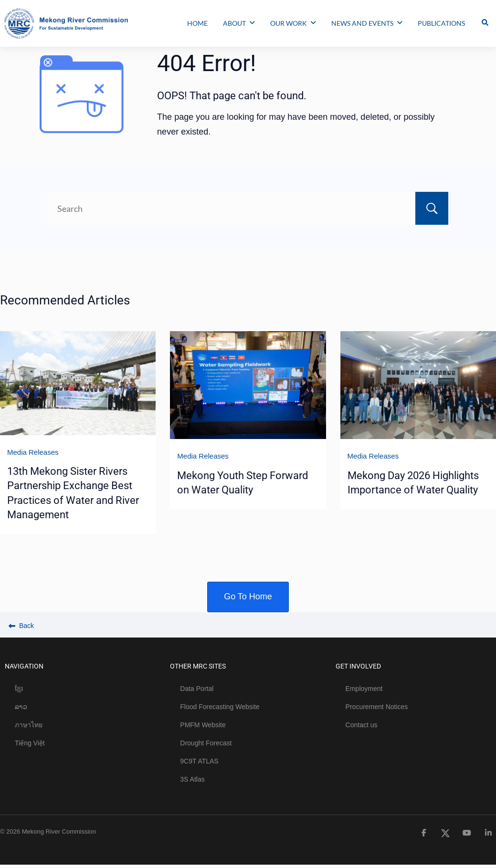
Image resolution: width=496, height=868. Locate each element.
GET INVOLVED (358, 666)
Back (21, 626)
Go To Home (248, 596)
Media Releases (33, 452)
